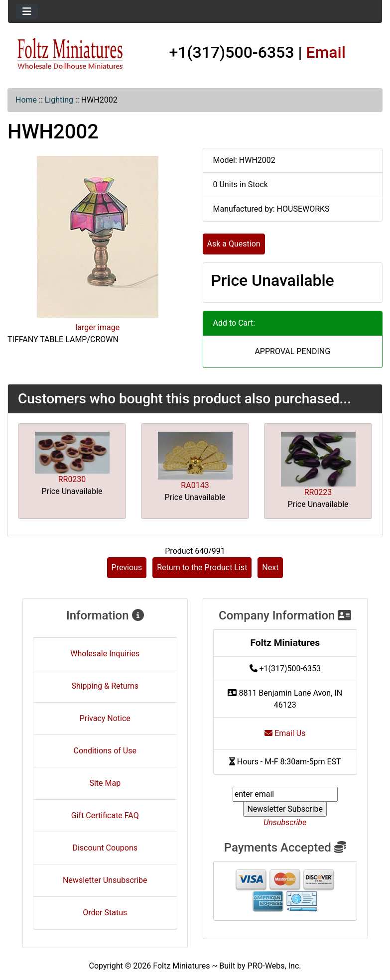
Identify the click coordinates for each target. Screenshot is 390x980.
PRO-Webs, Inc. (274, 966)
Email (326, 52)
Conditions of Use (105, 751)
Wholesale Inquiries (105, 654)
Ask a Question (234, 244)
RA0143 (195, 485)
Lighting (59, 100)
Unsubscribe (285, 822)
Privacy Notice (105, 718)
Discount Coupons (105, 848)
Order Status (105, 913)
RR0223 (318, 492)
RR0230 (72, 479)
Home (26, 100)
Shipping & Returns (105, 686)
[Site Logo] (70, 54)
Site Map (105, 783)
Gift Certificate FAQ (105, 815)
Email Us (285, 733)
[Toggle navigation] (27, 11)
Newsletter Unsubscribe (105, 880)
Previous (127, 567)
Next (270, 567)
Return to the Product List (202, 567)
